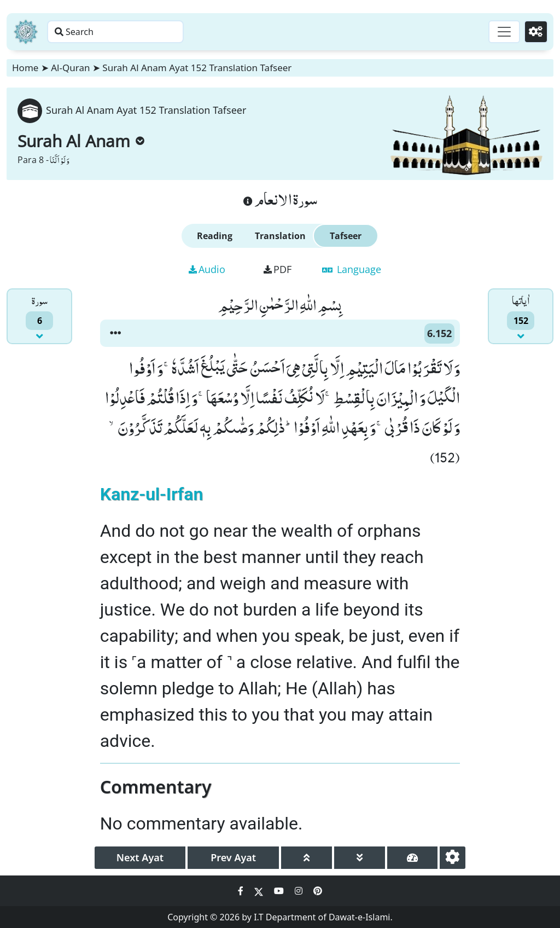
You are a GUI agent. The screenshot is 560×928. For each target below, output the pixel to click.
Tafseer (346, 236)
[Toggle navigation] (498, 32)
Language (352, 269)
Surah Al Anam (81, 141)
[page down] (360, 858)
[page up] (307, 858)
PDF (278, 269)
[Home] (26, 32)
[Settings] (533, 32)
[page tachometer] (413, 858)
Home (25, 68)
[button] (115, 333)
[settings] (453, 858)
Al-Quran (70, 68)
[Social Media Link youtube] (280, 891)
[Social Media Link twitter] (260, 891)
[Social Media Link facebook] (242, 891)
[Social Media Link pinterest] (318, 891)
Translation (280, 236)
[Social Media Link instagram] (300, 891)
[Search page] (171, 32)
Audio (207, 269)
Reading (215, 236)
